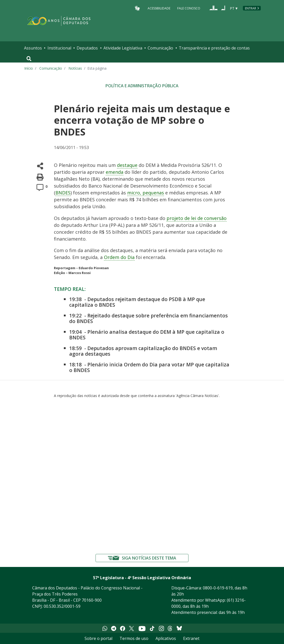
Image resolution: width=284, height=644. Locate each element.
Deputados (87, 48)
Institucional (59, 48)
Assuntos (33, 48)
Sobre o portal (98, 638)
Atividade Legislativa (123, 48)
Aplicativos (166, 638)
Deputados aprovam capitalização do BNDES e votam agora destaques (143, 351)
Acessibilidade (159, 8)
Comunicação (160, 48)
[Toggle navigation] (29, 59)
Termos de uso (134, 638)
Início (29, 68)
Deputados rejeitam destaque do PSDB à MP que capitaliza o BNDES (137, 302)
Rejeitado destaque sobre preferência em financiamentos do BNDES (149, 318)
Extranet (191, 638)
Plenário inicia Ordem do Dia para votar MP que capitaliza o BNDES (149, 367)
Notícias (75, 68)
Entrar (251, 8)
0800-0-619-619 (218, 588)
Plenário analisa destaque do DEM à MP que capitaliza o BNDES (147, 335)
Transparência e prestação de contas (214, 48)
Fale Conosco (189, 8)
